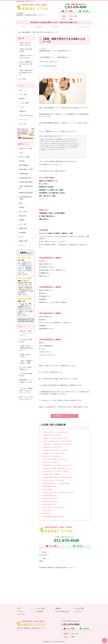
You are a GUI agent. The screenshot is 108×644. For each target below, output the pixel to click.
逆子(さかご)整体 (24, 157)
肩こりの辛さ (23, 212)
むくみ (21, 237)
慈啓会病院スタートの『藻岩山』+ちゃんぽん (26, 382)
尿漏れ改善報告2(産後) (50, 486)
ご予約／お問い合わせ (84, 27)
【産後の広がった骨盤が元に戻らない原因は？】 (58, 444)
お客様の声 (54, 27)
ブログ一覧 (23, 124)
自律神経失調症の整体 (26, 182)
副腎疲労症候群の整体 (26, 193)
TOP (24, 27)
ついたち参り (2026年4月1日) (26, 341)
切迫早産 (22, 161)
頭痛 (21, 203)
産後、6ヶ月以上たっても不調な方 (53, 480)
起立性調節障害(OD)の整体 (25, 198)
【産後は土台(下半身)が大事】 (52, 435)
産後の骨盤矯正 (26, 32)
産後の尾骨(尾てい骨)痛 (50, 498)
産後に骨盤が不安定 (49, 504)
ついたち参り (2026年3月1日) (26, 375)
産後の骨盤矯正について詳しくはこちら (65, 416)
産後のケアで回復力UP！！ (51, 501)
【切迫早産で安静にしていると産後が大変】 (56, 483)
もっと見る (23, 79)
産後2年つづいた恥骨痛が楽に (52, 456)
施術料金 (39, 27)
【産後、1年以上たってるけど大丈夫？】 (55, 432)
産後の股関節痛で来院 (50, 495)
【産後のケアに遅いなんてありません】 (55, 438)
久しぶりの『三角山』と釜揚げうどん (26, 368)
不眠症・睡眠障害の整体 (26, 187)
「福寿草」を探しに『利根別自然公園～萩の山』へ (26, 348)
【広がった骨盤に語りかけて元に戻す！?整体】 (58, 441)
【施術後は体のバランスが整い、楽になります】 (58, 465)
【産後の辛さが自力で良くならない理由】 (56, 450)
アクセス (69, 27)
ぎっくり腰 (23, 224)
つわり (21, 153)
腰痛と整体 (23, 216)
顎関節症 (22, 207)
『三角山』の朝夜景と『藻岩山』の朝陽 (26, 362)
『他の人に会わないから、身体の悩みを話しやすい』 (59, 492)
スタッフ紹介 (23, 94)
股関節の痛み (23, 228)
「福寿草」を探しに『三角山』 (25, 356)
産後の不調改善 (48, 489)
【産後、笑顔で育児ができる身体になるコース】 (26, 73)
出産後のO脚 (47, 513)
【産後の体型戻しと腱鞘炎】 (52, 474)
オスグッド (23, 245)
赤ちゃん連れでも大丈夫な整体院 (53, 507)
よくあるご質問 (24, 103)
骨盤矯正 (22, 220)
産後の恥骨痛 (47, 510)
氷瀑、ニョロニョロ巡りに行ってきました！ (26, 398)
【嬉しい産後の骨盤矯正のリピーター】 (55, 459)
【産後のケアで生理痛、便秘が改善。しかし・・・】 (59, 468)
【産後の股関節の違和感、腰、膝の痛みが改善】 (58, 477)
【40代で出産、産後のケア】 (52, 462)
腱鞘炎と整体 (23, 241)
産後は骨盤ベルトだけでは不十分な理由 (55, 471)
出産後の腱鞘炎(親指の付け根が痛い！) (55, 516)
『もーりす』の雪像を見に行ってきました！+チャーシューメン (26, 391)
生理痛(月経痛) (24, 174)
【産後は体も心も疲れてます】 (52, 447)
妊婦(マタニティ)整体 (26, 148)
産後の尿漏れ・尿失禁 (26, 169)
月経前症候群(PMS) (25, 178)
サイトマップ (23, 120)
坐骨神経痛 (23, 233)
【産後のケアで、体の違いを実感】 (54, 453)
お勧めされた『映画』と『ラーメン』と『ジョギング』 (26, 333)
